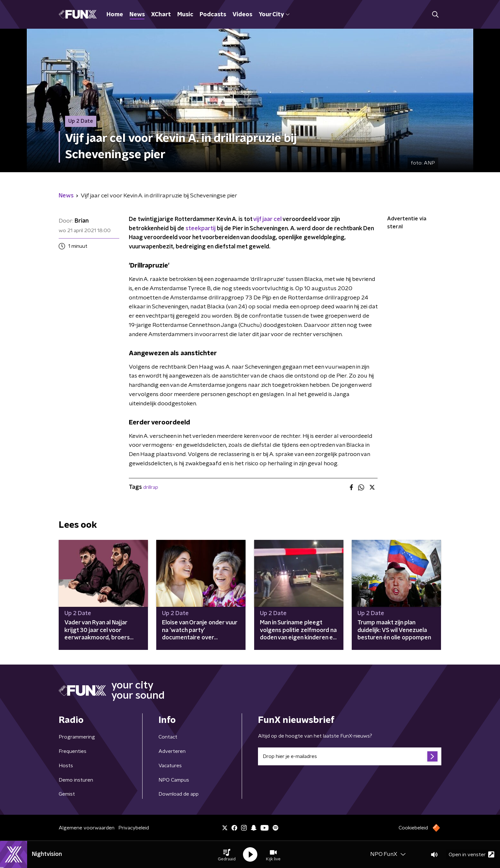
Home (115, 15)
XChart (161, 15)
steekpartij (201, 229)
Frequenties (73, 751)
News (137, 15)
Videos (242, 15)
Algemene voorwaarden (87, 828)
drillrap (151, 487)
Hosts (66, 766)
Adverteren (172, 751)
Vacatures (170, 766)
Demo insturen (76, 780)
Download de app (179, 794)
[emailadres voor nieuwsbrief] (350, 756)
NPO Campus (174, 780)
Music (185, 15)
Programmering (77, 737)
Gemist (67, 794)
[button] (227, 855)
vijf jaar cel (267, 219)
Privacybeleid (134, 828)
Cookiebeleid (413, 828)
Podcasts (213, 15)
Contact (168, 737)
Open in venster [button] (471, 854)
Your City (274, 15)
